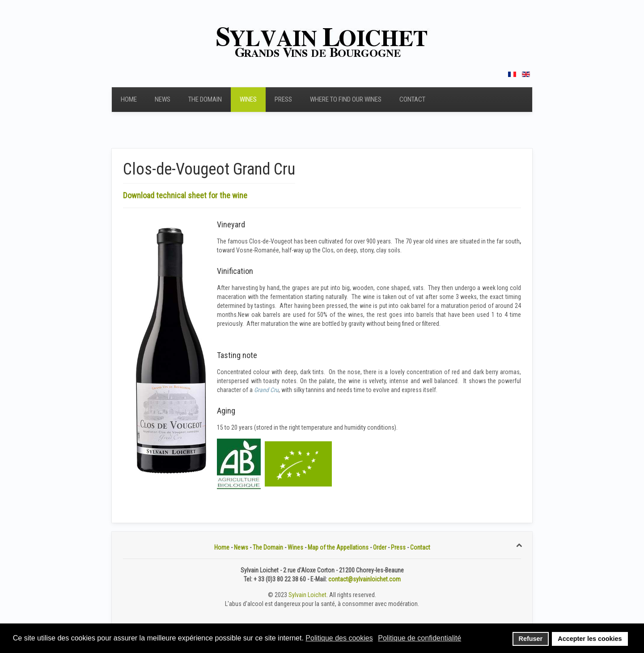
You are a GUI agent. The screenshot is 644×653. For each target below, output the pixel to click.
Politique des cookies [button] (339, 638)
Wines (248, 99)
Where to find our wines (346, 99)
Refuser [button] (531, 639)
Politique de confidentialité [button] (419, 638)
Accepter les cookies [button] (590, 639)
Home (129, 99)
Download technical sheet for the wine (185, 195)
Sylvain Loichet (307, 595)
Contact (412, 99)
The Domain (205, 99)
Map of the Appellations (338, 547)
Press (283, 99)
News (163, 99)
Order (380, 547)
